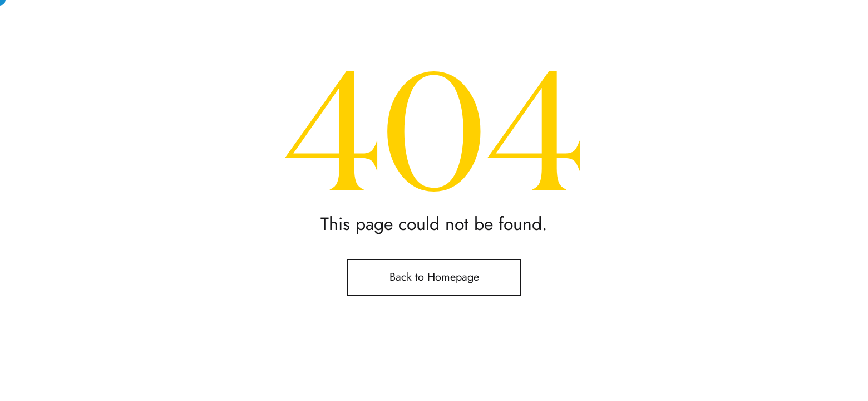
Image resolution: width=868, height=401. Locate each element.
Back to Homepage (434, 277)
